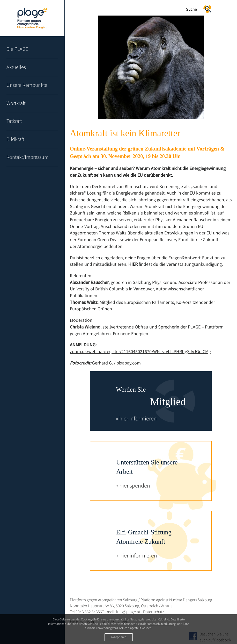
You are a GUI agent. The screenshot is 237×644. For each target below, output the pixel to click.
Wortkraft (16, 103)
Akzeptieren (119, 637)
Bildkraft (15, 139)
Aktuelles (16, 67)
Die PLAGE (17, 49)
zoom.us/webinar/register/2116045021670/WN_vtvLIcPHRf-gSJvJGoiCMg (140, 351)
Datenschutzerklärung (162, 624)
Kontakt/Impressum (27, 157)
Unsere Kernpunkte (27, 85)
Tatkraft (14, 121)
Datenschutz (153, 612)
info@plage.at (128, 612)
